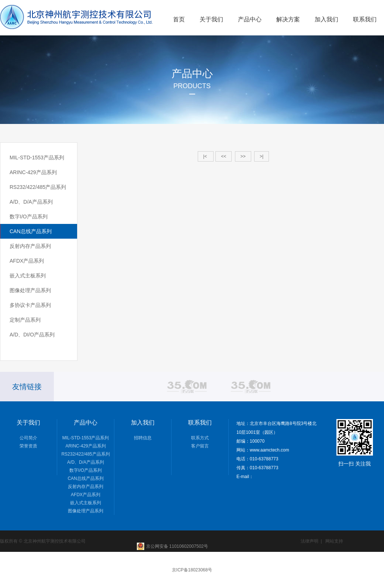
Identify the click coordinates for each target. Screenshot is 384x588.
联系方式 (200, 438)
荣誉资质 (28, 446)
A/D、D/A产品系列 (31, 202)
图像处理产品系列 (30, 290)
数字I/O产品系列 (29, 217)
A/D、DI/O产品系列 (32, 335)
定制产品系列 (25, 320)
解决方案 (288, 19)
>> (243, 156)
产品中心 (250, 19)
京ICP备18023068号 (192, 570)
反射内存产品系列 (30, 246)
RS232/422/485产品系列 (38, 187)
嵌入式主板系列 (28, 276)
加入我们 (326, 19)
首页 (179, 19)
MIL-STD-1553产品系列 (37, 158)
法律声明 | (311, 541)
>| (262, 156)
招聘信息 (143, 438)
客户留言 (200, 446)
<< (224, 156)
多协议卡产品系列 (30, 305)
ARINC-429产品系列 (33, 172)
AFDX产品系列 (27, 261)
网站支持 (334, 541)
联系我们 (365, 19)
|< (206, 156)
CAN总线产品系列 (31, 231)
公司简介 (28, 438)
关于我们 (211, 19)
